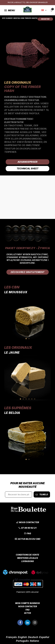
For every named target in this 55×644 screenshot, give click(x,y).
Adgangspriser (27, 162)
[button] (45, 19)
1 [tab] (26, 339)
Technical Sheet (28, 168)
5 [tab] (32, 399)
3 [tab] (26, 399)
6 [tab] (35, 399)
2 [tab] (29, 339)
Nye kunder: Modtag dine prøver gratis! (20, 18)
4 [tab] (29, 399)
